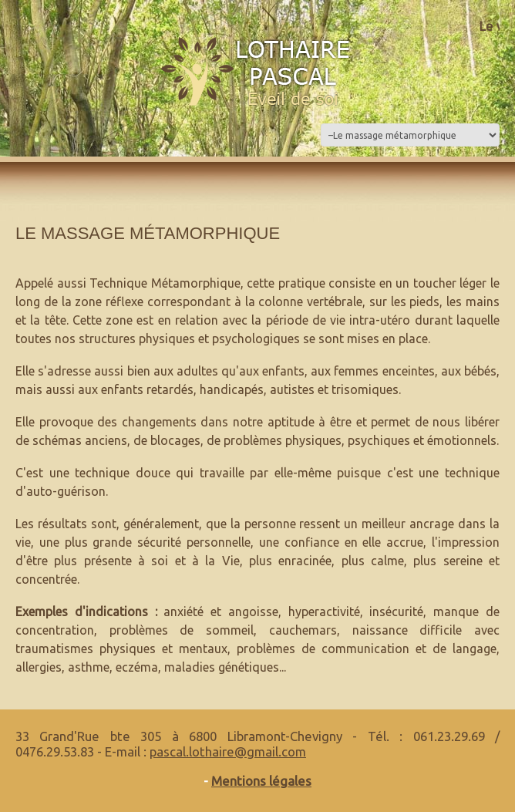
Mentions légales (261, 781)
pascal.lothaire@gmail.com (228, 751)
